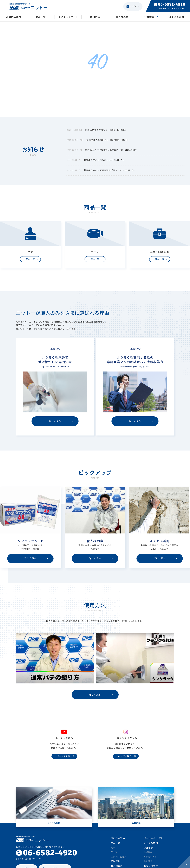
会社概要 (149, 17)
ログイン (135, 6)
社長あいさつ (150, 859)
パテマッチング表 (153, 841)
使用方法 (95, 17)
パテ (113, 850)
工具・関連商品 (119, 859)
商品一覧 (41, 17)
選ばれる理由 (14, 17)
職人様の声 (122, 17)
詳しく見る (95, 697)
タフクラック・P (68, 17)
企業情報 (148, 855)
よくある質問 (176, 17)
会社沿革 (148, 864)
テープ (114, 854)
